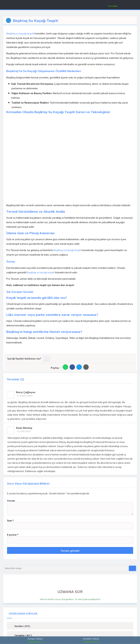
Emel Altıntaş (24, 428)
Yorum (11, 501)
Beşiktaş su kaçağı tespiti (20, 33)
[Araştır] (132, 568)
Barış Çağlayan (26, 392)
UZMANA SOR (70, 589)
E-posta (13, 535)
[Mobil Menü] (7, 5)
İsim (10, 521)
